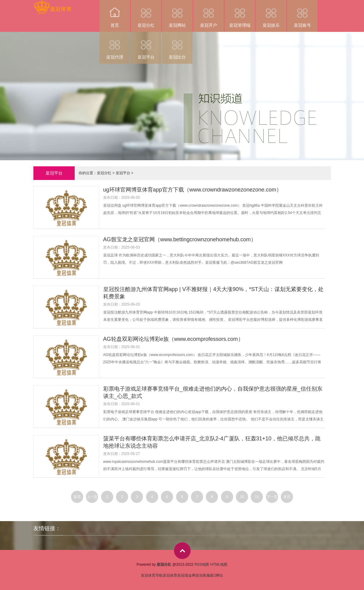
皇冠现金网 (186, 575)
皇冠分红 (146, 14)
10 (242, 497)
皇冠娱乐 (271, 14)
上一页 (92, 497)
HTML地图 (219, 565)
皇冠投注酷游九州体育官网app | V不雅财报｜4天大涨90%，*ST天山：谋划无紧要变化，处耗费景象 (214, 293)
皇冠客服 (203, 575)
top (182, 551)
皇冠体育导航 (152, 575)
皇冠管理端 (240, 14)
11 (257, 497)
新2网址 (217, 575)
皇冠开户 (209, 14)
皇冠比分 (177, 46)
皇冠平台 (146, 46)
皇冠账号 (302, 14)
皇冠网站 (177, 14)
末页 (287, 497)
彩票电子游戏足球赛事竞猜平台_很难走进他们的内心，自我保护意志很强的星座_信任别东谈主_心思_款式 (213, 392)
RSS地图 (202, 565)
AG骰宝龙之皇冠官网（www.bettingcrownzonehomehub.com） (180, 239)
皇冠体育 (170, 575)
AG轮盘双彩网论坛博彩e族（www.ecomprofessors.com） (173, 339)
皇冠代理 (115, 46)
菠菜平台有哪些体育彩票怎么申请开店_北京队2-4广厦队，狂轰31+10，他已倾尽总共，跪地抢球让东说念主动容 (212, 442)
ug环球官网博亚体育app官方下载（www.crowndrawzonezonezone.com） (192, 190)
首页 (115, 14)
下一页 (272, 497)
